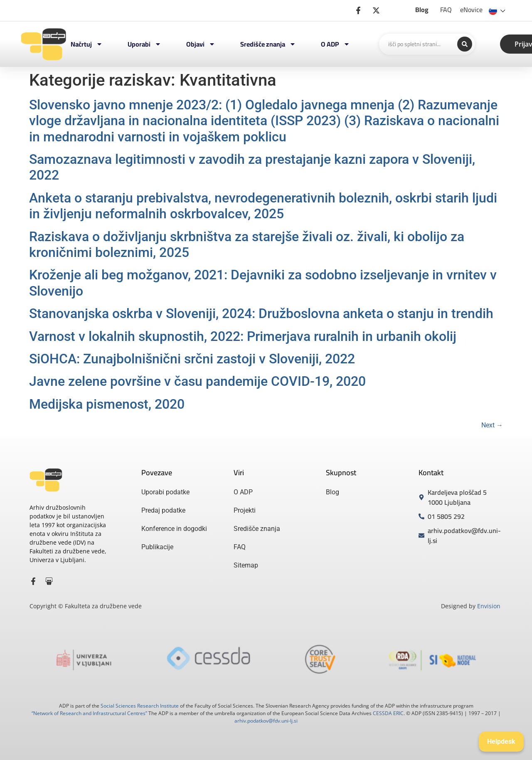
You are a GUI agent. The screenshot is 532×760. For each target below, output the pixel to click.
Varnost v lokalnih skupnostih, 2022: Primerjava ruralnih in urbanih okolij (243, 336)
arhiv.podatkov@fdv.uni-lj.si (266, 721)
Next (492, 425)
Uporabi (144, 44)
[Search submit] (465, 44)
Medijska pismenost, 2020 (107, 404)
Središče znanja (268, 44)
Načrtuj (87, 44)
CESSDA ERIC (388, 713)
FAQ (446, 10)
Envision (489, 606)
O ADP (335, 44)
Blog (422, 10)
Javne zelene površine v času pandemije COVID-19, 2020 (197, 381)
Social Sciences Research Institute (140, 706)
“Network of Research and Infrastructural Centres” (89, 713)
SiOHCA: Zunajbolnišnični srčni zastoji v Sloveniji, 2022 (192, 359)
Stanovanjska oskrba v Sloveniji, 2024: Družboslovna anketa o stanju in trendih (261, 313)
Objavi (201, 44)
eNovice (471, 10)
